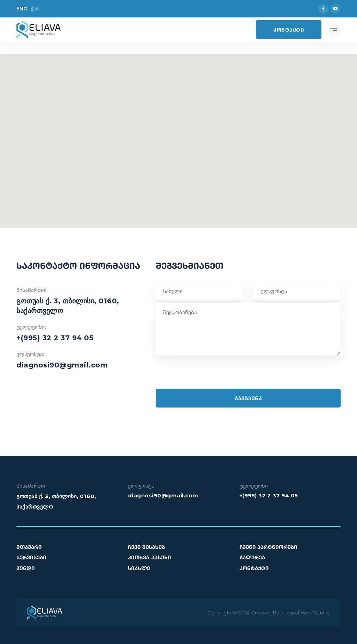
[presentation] (209, 375)
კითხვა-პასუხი (150, 557)
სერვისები (31, 557)
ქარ (35, 9)
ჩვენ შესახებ (146, 547)
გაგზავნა (248, 398)
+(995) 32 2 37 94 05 (55, 338)
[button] (178, 137)
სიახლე (139, 568)
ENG (22, 9)
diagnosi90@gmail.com (62, 365)
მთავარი (29, 547)
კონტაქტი (289, 30)
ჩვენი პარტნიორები (268, 547)
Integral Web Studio (305, 613)
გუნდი (26, 568)
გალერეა (252, 557)
